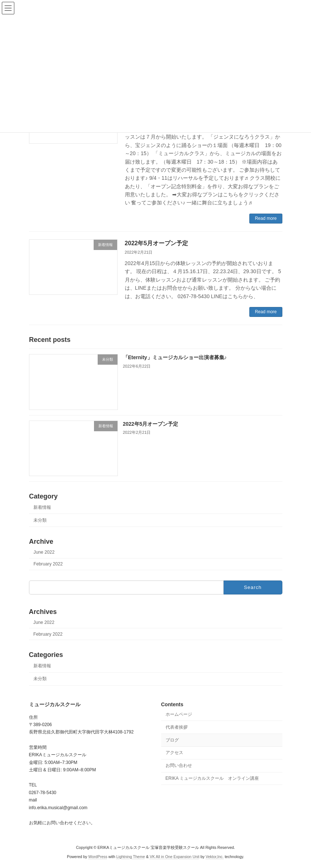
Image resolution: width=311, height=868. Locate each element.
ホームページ (179, 714)
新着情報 (42, 507)
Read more (266, 218)
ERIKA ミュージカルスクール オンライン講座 (212, 778)
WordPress (98, 857)
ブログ (172, 740)
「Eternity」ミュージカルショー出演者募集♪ (175, 357)
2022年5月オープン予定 (157, 243)
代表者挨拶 (177, 727)
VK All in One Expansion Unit (175, 857)
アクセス (174, 753)
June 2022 (44, 552)
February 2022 (48, 564)
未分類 (40, 520)
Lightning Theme (131, 857)
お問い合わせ (179, 765)
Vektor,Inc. (215, 857)
